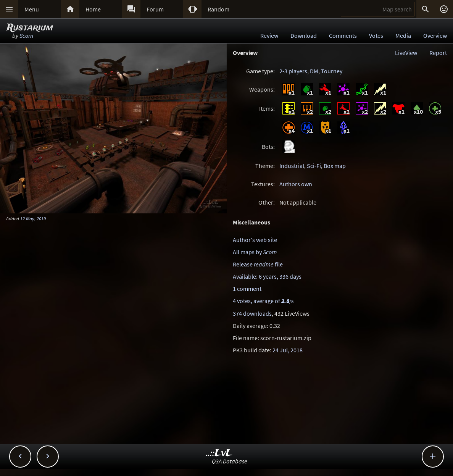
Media (403, 35)
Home (93, 9)
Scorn (26, 35)
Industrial (292, 166)
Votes (376, 35)
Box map (335, 166)
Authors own (296, 184)
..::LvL (219, 453)
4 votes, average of (263, 301)
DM (314, 71)
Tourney (332, 71)
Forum (155, 9)
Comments (343, 35)
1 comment (247, 289)
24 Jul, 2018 (288, 350)
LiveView (406, 53)
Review (269, 35)
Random (218, 9)
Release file (258, 264)
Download (304, 35)
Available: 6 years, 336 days (267, 276)
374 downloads (252, 313)
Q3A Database (230, 461)
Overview (435, 35)
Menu (32, 9)
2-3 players (293, 71)
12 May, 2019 (33, 218)
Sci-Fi (314, 166)
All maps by (255, 252)
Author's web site (255, 240)
